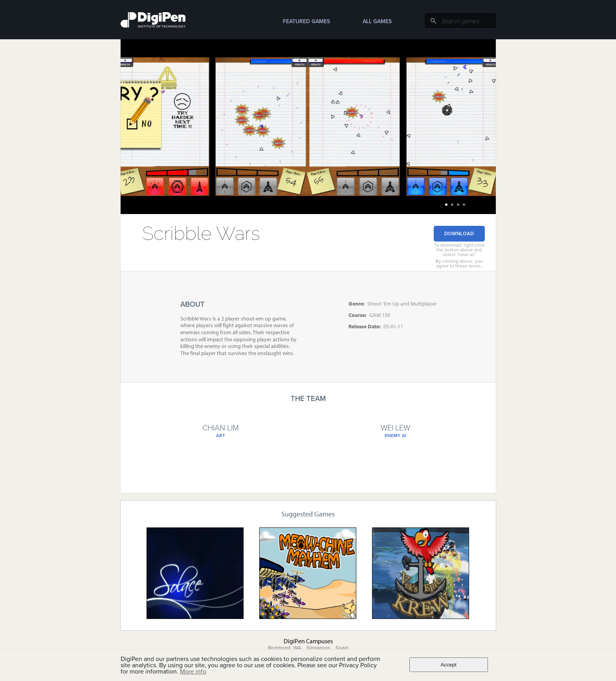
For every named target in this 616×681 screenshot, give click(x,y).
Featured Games (306, 21)
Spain (342, 648)
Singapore (318, 648)
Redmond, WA (285, 648)
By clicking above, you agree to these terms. (459, 264)
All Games (377, 21)
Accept (448, 665)
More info (193, 672)
